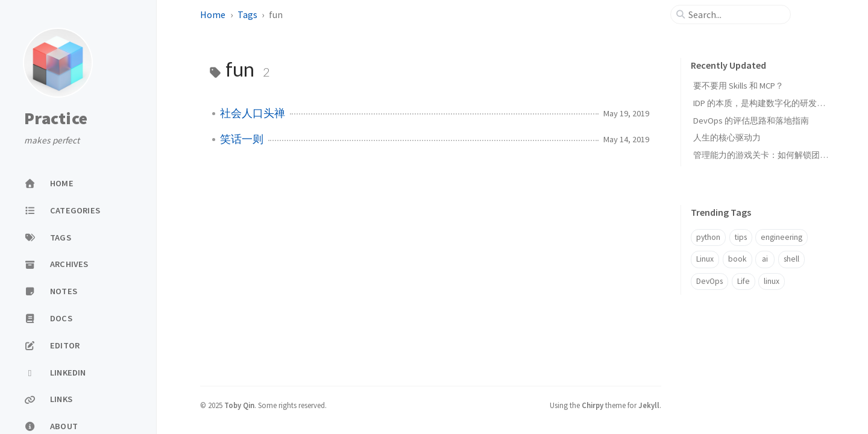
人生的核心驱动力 (727, 137)
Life (744, 281)
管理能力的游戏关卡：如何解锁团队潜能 (769, 155)
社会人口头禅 (253, 113)
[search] (735, 14)
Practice (56, 119)
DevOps (709, 281)
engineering (782, 237)
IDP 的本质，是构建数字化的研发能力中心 (772, 103)
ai (765, 259)
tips (741, 237)
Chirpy (593, 405)
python (708, 237)
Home (213, 14)
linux (772, 281)
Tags (247, 14)
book (737, 259)
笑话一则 (242, 139)
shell (791, 259)
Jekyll (649, 405)
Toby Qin (239, 405)
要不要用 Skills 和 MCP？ (738, 86)
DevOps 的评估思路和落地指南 (751, 121)
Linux (705, 259)
